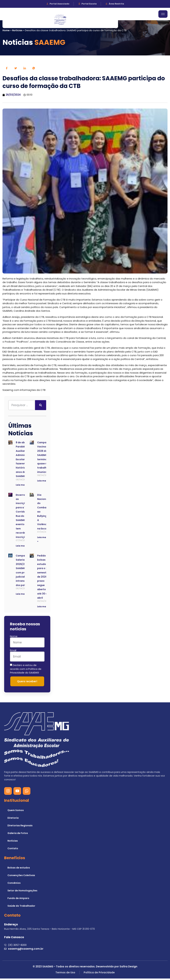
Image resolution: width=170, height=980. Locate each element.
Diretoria (13, 819)
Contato (13, 850)
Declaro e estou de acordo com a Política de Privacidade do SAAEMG (26, 670)
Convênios (14, 884)
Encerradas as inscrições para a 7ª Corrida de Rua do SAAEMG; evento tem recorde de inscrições (23, 517)
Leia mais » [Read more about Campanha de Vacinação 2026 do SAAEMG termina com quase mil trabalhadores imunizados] (43, 482)
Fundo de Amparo (18, 900)
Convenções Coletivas (21, 877)
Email (13, 652)
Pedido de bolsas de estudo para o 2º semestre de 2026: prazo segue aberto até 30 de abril (43, 578)
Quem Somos (16, 812)
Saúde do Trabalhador (21, 907)
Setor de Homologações (22, 892)
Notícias (17, 30)
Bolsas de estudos (19, 869)
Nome (14, 638)
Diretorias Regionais (20, 827)
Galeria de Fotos (18, 835)
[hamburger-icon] (163, 14)
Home (6, 30)
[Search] (41, 407)
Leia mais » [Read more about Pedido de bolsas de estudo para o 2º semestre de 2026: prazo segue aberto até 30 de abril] (43, 608)
